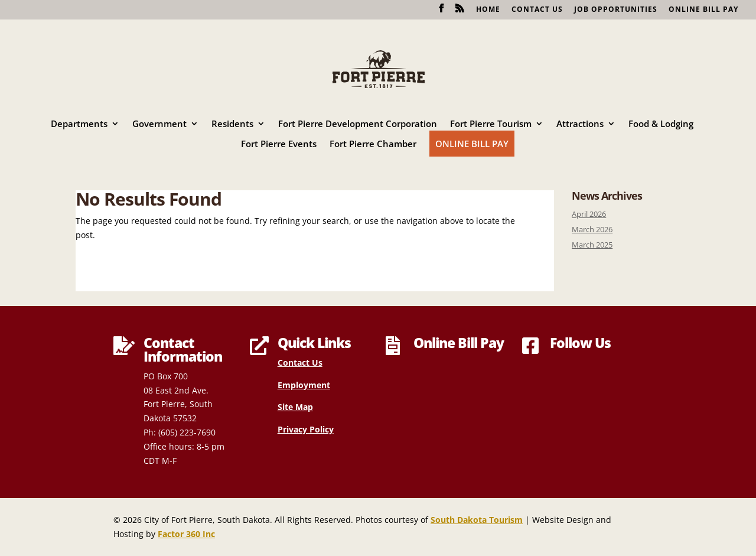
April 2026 (589, 214)
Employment (304, 385)
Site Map (295, 407)
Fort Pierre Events (279, 144)
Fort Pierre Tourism (491, 124)
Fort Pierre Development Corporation (358, 124)
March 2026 (592, 230)
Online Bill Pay (703, 10)
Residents (232, 124)
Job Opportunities (616, 10)
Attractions (580, 124)
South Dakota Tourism (477, 520)
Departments (79, 124)
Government (159, 124)
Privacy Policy (306, 429)
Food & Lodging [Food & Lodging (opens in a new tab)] (661, 124)
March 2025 (592, 245)
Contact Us (537, 10)
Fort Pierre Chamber (373, 144)
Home (488, 10)
